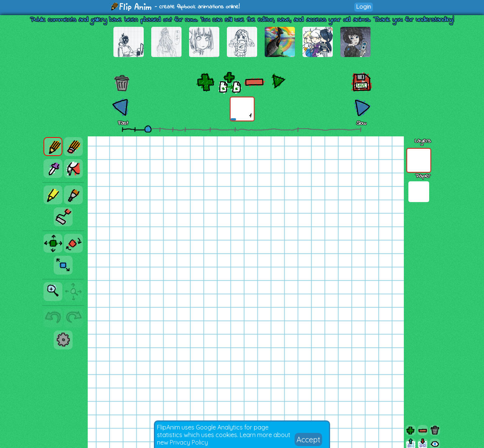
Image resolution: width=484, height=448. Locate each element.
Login (364, 7)
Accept (308, 440)
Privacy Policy (189, 442)
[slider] (148, 129)
